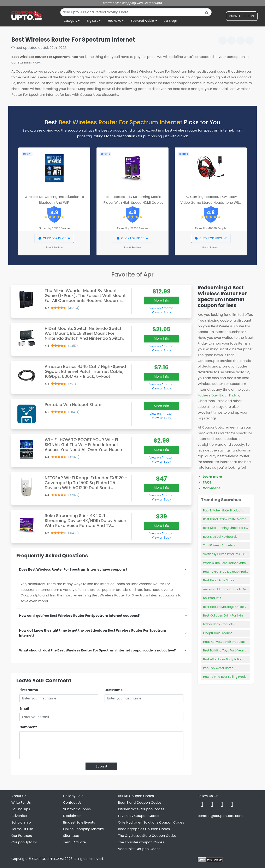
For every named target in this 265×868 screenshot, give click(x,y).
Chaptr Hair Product (217, 633)
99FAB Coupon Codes (136, 796)
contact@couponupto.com (220, 816)
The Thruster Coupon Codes (141, 842)
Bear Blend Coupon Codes (140, 803)
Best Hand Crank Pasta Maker (224, 519)
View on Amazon (161, 308)
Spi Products (212, 598)
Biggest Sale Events (79, 822)
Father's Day (208, 395)
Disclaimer (72, 816)
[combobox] (136, 12)
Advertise (19, 816)
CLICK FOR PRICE (54, 238)
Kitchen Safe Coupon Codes (141, 809)
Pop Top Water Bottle (218, 668)
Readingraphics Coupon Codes (144, 829)
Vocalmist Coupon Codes (139, 849)
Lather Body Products (218, 624)
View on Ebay (161, 312)
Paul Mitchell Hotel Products (223, 510)
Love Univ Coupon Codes (139, 816)
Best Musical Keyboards (220, 537)
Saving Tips (21, 809)
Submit (102, 766)
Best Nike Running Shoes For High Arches (232, 528)
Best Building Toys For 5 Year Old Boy (229, 650)
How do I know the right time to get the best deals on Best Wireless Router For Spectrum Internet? (93, 633)
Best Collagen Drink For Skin (223, 615)
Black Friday (229, 395)
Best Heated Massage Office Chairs (228, 607)
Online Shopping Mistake (84, 829)
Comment (28, 727)
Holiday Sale (73, 796)
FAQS (207, 482)
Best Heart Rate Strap (218, 580)
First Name (29, 690)
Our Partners (22, 836)
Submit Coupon (242, 17)
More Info (161, 300)
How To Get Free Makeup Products (228, 572)
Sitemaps (71, 836)
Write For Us (21, 803)
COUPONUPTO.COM (48, 859)
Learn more (212, 477)
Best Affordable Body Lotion (223, 659)
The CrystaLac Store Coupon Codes (147, 836)
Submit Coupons (77, 809)
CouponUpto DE (24, 842)
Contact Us (72, 803)
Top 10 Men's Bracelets (219, 545)
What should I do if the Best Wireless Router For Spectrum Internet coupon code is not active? (97, 650)
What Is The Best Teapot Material (227, 563)
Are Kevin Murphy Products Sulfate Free (231, 589)
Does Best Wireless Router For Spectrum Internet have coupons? (73, 569)
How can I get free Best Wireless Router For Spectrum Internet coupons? (79, 616)
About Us (19, 796)
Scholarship (21, 822)
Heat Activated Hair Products (224, 642)
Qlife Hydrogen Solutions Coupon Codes (151, 822)
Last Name (114, 690)
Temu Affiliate (74, 842)
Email (24, 708)
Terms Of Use (22, 829)
